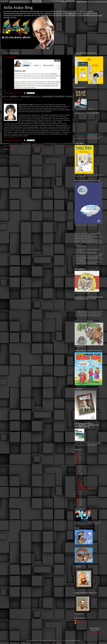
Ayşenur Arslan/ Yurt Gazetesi (13, 100)
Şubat (79, 482)
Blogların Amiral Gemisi (82, 623)
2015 (78, 469)
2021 (78, 456)
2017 (78, 465)
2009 (78, 501)
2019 (78, 461)
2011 (78, 496)
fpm (48, 641)
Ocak (79, 484)
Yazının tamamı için (9, 137)
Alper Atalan (79, 621)
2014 (78, 472)
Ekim (79, 474)
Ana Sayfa (38, 146)
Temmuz (80, 478)
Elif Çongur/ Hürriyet (10, 57)
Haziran (80, 480)
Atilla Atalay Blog (18, 7)
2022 (78, 454)
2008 (78, 503)
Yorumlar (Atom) (12, 149)
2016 (78, 467)
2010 (78, 498)
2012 (78, 494)
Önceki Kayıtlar (66, 146)
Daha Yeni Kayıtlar (10, 146)
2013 (78, 492)
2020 (78, 459)
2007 (78, 505)
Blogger (64, 641)
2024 (78, 452)
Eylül (79, 476)
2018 (78, 463)
